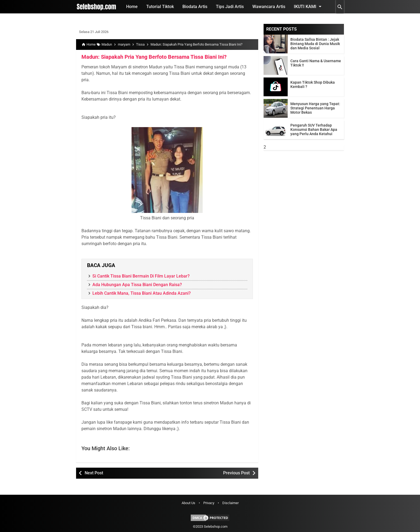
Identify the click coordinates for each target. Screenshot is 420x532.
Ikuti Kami (309, 6)
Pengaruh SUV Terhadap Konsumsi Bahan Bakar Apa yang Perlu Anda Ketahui (314, 130)
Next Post (94, 473)
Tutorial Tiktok (160, 7)
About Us (188, 503)
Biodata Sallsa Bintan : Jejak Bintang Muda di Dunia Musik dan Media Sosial (315, 44)
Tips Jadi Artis (230, 7)
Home (132, 7)
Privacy (209, 503)
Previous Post (236, 473)
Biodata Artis (195, 7)
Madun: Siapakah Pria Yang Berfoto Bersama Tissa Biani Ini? (154, 57)
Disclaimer (230, 503)
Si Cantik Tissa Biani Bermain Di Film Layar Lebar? (141, 276)
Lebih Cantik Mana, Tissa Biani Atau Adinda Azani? (142, 293)
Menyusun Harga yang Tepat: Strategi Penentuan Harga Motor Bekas (315, 108)
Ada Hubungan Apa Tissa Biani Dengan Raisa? (137, 285)
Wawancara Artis (269, 7)
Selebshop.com (216, 527)
